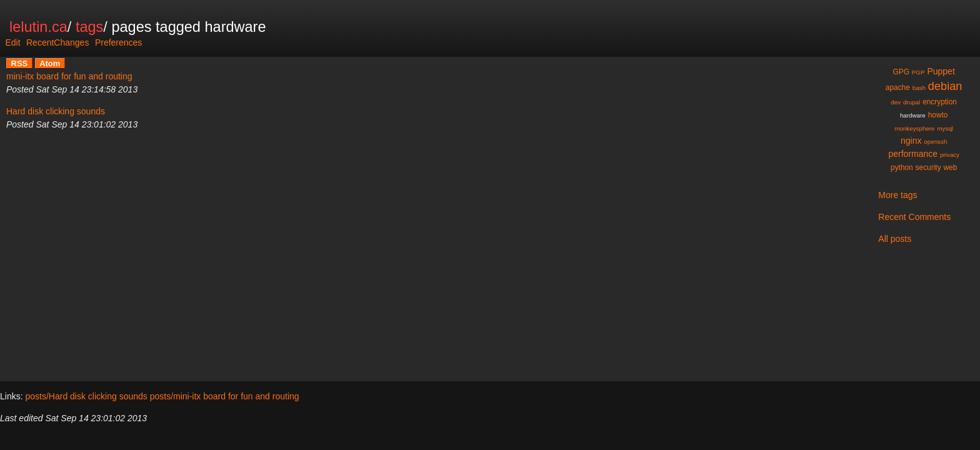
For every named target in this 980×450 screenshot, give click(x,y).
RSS (20, 63)
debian (945, 86)
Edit (12, 42)
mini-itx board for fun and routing (69, 76)
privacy (950, 155)
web (950, 167)
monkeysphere (914, 128)
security (928, 167)
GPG (901, 72)
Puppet (941, 71)
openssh (935, 142)
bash (919, 88)
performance (913, 154)
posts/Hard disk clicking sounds (86, 396)
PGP (918, 72)
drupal (912, 102)
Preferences (118, 42)
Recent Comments (914, 217)
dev (896, 102)
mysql (945, 128)
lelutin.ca (38, 27)
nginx (911, 141)
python (902, 167)
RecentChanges (57, 42)
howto (938, 115)
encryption (940, 102)
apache (898, 87)
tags (89, 27)
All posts (895, 239)
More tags (897, 195)
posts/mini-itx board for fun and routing (225, 396)
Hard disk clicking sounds (56, 111)
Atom (50, 63)
